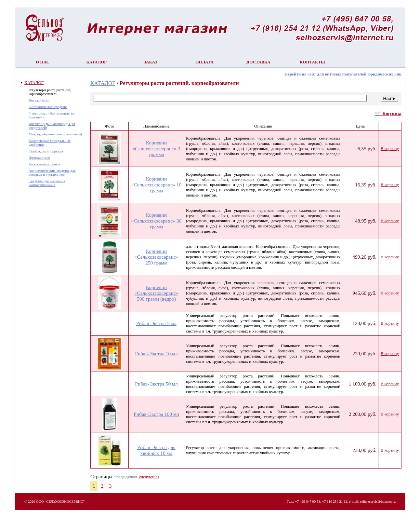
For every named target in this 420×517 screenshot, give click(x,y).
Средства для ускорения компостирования (47, 183)
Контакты (312, 62)
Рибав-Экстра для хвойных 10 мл (156, 450)
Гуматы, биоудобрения (46, 151)
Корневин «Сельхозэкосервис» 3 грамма (156, 149)
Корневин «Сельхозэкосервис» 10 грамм (157, 185)
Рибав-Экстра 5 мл (156, 323)
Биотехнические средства (48, 107)
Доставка (258, 62)
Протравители (39, 157)
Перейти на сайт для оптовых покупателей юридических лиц (343, 74)
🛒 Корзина (388, 113)
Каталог (96, 62)
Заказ (151, 62)
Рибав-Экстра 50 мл (156, 384)
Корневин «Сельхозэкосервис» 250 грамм (156, 257)
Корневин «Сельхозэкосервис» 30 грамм (157, 221)
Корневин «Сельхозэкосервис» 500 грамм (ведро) (156, 293)
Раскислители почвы (44, 164)
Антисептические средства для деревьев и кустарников (52, 172)
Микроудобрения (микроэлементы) (55, 134)
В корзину (390, 149)
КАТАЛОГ (34, 82)
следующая (149, 477)
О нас (43, 62)
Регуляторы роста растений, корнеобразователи (50, 92)
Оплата (204, 62)
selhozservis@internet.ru (378, 501)
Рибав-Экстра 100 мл (156, 414)
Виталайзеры (39, 100)
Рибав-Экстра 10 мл (156, 354)
